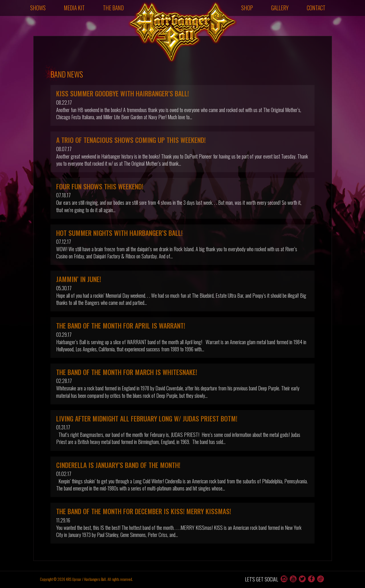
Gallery (280, 8)
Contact (316, 8)
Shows (38, 8)
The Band (113, 8)
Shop (247, 8)
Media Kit (74, 8)
